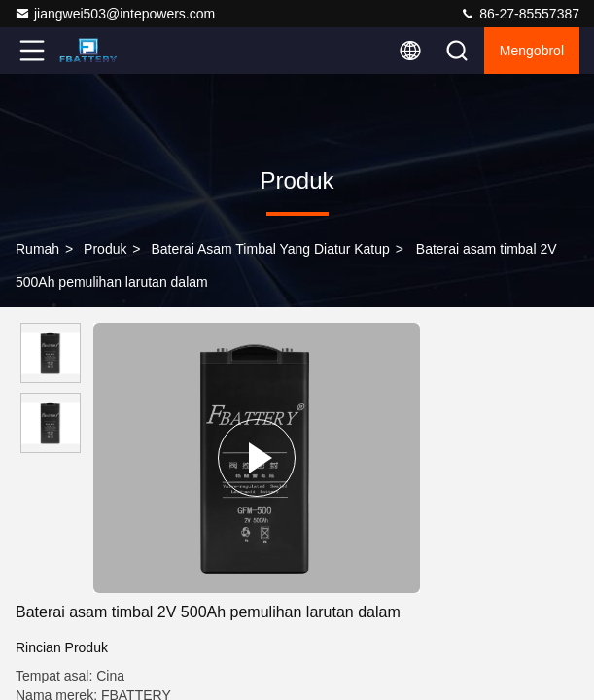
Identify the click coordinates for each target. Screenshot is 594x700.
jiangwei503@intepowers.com (115, 14)
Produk (105, 249)
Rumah (37, 249)
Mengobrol (532, 51)
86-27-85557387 (520, 14)
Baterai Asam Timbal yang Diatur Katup (270, 249)
